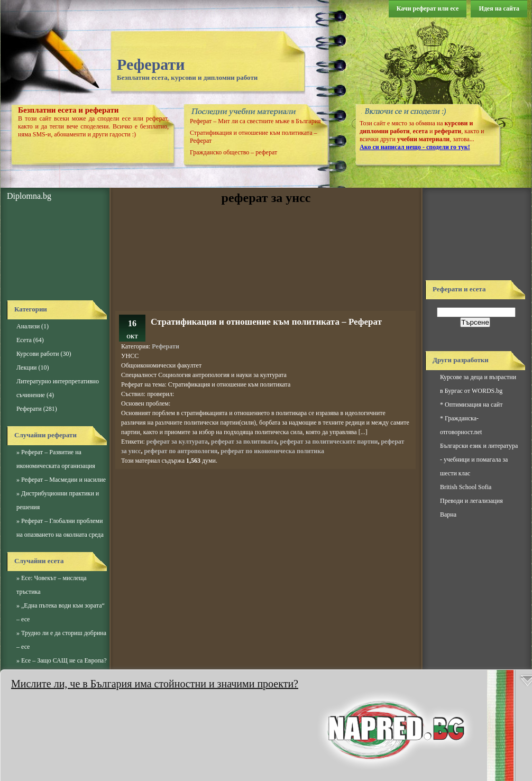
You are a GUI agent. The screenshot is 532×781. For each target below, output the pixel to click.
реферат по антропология (181, 451)
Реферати (151, 64)
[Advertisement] (54, 251)
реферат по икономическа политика (272, 451)
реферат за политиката (244, 442)
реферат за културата (177, 442)
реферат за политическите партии (329, 442)
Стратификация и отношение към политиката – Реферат (266, 322)
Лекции (26, 367)
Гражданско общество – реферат (233, 152)
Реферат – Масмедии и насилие (63, 480)
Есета (24, 340)
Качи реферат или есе (428, 8)
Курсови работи (38, 354)
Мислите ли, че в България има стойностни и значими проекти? (155, 684)
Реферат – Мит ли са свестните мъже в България (255, 121)
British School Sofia (466, 487)
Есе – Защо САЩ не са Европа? (64, 660)
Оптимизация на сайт (474, 405)
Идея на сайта (499, 8)
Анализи (28, 326)
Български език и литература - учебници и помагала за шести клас (479, 460)
